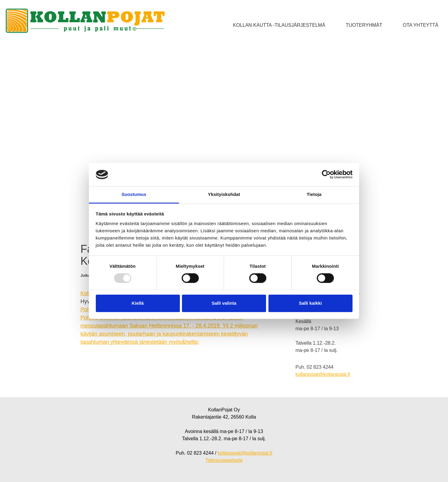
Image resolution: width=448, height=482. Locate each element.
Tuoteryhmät (364, 25)
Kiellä (138, 303)
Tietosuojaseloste (224, 460)
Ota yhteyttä (421, 25)
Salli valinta (224, 303)
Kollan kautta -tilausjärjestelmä (279, 25)
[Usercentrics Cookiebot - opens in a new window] (326, 175)
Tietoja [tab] (314, 194)
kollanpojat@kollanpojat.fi (323, 374)
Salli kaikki (310, 303)
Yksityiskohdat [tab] (224, 194)
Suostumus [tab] (134, 194)
